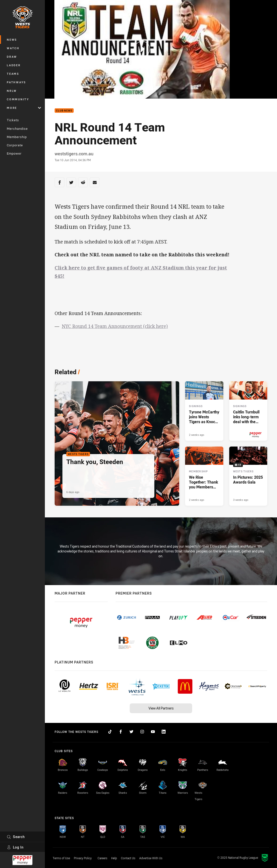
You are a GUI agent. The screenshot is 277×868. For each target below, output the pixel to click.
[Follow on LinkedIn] (164, 732)
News (12, 40)
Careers (102, 858)
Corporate (15, 145)
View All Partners (161, 708)
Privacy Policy (83, 858)
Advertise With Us (151, 858)
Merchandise (17, 129)
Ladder (14, 65)
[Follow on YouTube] (153, 732)
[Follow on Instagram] (142, 732)
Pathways (16, 82)
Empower (14, 153)
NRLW (12, 91)
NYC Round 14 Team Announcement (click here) (115, 326)
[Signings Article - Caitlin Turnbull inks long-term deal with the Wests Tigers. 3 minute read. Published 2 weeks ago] (248, 411)
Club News (64, 111)
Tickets (13, 120)
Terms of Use (61, 858)
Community (18, 99)
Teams (13, 74)
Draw (12, 57)
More (24, 108)
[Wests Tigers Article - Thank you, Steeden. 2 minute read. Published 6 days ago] (117, 443)
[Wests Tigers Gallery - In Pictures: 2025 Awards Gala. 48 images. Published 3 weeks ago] (248, 476)
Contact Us (128, 858)
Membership (17, 137)
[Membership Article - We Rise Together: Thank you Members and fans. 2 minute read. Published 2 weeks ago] (204, 476)
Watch (13, 48)
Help (114, 858)
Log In (15, 847)
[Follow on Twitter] (131, 732)
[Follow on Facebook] (121, 732)
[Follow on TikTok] (110, 732)
